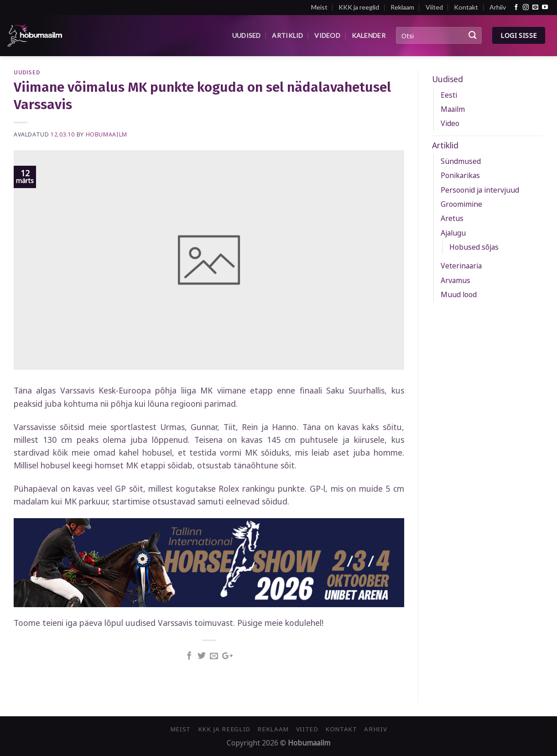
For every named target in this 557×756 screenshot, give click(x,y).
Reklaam (402, 7)
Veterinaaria (461, 266)
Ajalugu (453, 233)
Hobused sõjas (474, 247)
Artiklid (287, 35)
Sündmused (461, 161)
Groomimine (461, 204)
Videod (327, 35)
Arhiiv (498, 7)
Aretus (452, 218)
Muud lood (459, 294)
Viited (434, 7)
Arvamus (455, 280)
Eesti (449, 95)
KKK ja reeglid (359, 7)
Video (450, 123)
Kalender (369, 35)
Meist (319, 7)
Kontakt (466, 7)
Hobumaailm (107, 134)
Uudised (247, 35)
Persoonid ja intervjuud (480, 190)
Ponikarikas (460, 175)
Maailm (453, 109)
